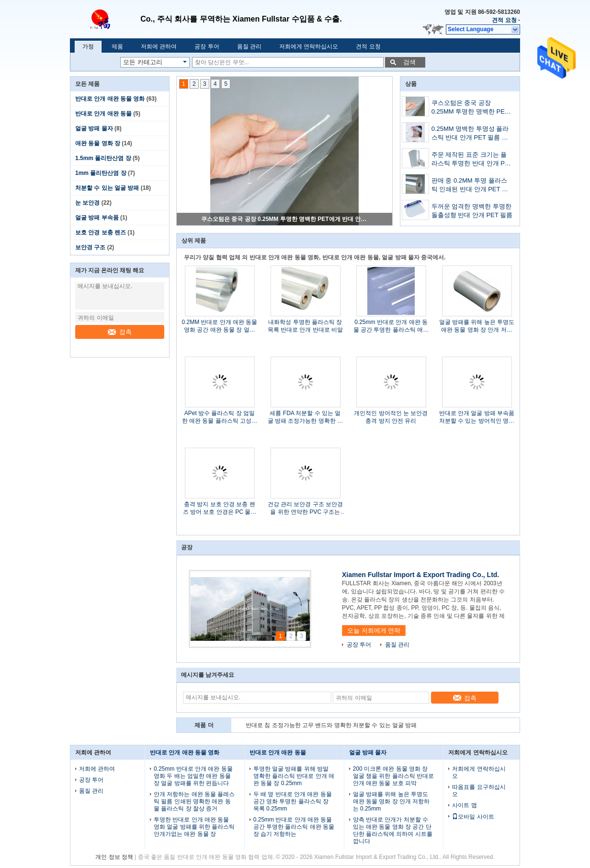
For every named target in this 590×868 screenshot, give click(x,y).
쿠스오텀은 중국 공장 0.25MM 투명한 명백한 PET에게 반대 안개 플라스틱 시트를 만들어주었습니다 (285, 219)
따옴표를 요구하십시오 (479, 791)
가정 (88, 46)
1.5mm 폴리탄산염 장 (103, 158)
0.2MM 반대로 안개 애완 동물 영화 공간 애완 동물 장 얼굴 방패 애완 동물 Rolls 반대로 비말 (219, 326)
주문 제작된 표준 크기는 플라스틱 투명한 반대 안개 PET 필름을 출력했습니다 (472, 160)
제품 (117, 46)
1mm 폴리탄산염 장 (101, 173)
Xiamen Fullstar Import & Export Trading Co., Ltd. (420, 575)
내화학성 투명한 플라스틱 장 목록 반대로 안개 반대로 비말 (305, 326)
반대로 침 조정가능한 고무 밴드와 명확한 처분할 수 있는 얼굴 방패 (331, 725)
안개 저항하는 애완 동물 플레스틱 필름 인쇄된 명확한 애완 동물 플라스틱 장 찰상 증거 (194, 801)
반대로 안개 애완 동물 (103, 114)
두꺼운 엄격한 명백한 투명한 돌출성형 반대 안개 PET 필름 (472, 211)
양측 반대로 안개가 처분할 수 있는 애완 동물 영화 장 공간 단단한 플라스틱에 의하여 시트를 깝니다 (393, 830)
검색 (409, 62)
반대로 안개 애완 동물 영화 (110, 99)
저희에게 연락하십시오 (309, 46)
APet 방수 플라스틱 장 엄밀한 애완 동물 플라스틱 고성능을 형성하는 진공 (220, 417)
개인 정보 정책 (114, 857)
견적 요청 (504, 20)
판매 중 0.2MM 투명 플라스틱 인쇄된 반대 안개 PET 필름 (470, 186)
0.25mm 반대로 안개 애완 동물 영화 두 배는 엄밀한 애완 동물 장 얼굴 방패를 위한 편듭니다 (193, 776)
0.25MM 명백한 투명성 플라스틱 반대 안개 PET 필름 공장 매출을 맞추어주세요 (470, 134)
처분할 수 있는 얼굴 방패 (107, 188)
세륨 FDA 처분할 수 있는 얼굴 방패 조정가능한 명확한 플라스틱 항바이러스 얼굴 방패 (305, 417)
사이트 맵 (464, 805)
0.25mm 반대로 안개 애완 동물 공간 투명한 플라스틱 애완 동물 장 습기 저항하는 (391, 326)
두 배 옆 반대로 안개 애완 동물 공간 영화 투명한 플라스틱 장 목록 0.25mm (293, 801)
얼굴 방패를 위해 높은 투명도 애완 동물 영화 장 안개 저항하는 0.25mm (477, 326)
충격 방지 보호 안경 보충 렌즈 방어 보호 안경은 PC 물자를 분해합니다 (220, 508)
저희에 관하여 (159, 46)
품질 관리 (249, 46)
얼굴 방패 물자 (94, 128)
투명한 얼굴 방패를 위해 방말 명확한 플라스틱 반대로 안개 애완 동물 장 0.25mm (294, 776)
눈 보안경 (87, 203)
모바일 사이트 (473, 817)
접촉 (120, 332)
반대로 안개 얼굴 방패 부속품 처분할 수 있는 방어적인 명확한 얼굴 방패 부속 (477, 417)
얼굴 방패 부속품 (97, 218)
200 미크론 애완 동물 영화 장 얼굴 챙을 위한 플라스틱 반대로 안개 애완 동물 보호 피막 (393, 776)
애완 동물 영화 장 (98, 143)
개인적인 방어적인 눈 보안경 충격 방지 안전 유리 (391, 417)
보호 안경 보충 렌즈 (101, 232)
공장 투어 (207, 46)
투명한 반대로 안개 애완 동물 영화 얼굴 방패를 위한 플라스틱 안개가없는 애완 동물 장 (194, 827)
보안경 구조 (90, 247)
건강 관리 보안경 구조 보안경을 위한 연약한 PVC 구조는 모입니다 (305, 508)
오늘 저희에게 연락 (374, 631)
